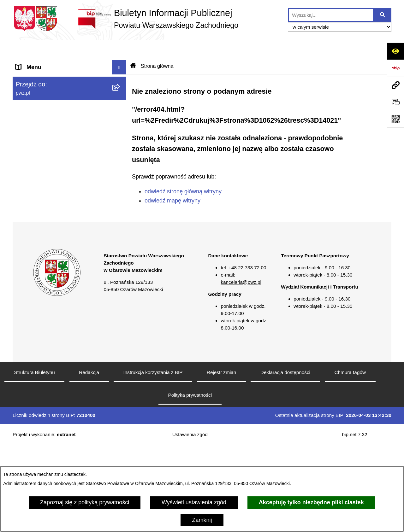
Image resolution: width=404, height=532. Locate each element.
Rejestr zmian (222, 459)
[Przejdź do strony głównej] (125, 19)
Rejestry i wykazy (37, 233)
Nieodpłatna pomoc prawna (50, 191)
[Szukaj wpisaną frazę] (383, 15)
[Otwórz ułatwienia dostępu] (395, 51)
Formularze (30, 248)
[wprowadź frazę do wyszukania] (331, 15)
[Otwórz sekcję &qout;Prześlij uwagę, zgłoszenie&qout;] (395, 102)
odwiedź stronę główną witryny (183, 173)
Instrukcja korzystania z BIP (153, 459)
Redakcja (89, 459)
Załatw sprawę (34, 106)
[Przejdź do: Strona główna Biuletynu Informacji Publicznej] (133, 48)
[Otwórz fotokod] (395, 119)
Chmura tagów (350, 459)
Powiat (24, 77)
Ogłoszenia (30, 120)
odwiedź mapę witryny (172, 182)
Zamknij (202, 520)
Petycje (25, 219)
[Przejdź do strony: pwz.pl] (395, 85)
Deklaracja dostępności (285, 459)
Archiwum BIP (33, 276)
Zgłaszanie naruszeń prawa (50, 162)
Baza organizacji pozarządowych (57, 177)
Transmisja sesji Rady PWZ (50, 262)
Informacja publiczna (42, 205)
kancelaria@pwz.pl (241, 368)
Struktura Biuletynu (35, 459)
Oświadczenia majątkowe (48, 148)
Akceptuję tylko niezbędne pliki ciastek (311, 502)
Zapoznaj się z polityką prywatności (85, 502)
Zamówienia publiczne (44, 134)
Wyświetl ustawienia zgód (194, 502)
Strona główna (34, 63)
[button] (121, 78)
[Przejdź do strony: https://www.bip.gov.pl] (395, 68)
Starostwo (28, 91)
